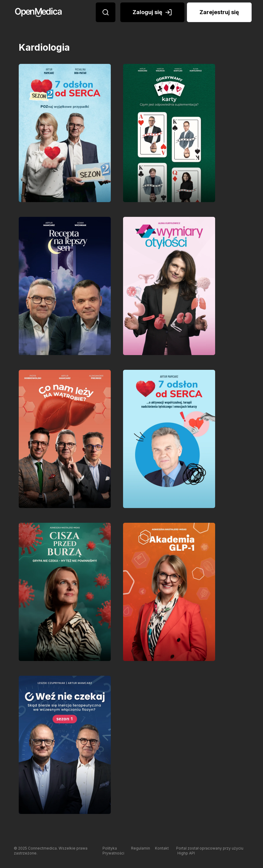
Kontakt (162, 848)
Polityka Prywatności (113, 851)
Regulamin (141, 848)
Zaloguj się (152, 12)
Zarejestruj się (219, 12)
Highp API (186, 853)
